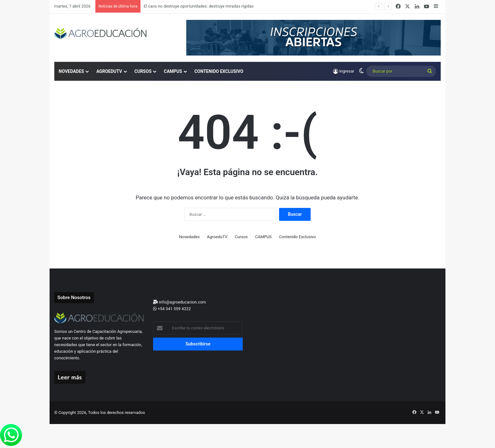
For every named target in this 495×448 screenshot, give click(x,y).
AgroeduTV (109, 71)
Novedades (71, 71)
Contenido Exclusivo (219, 71)
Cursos (143, 71)
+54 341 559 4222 (172, 309)
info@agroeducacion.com (179, 302)
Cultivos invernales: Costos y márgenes (179, 6)
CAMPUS (173, 71)
